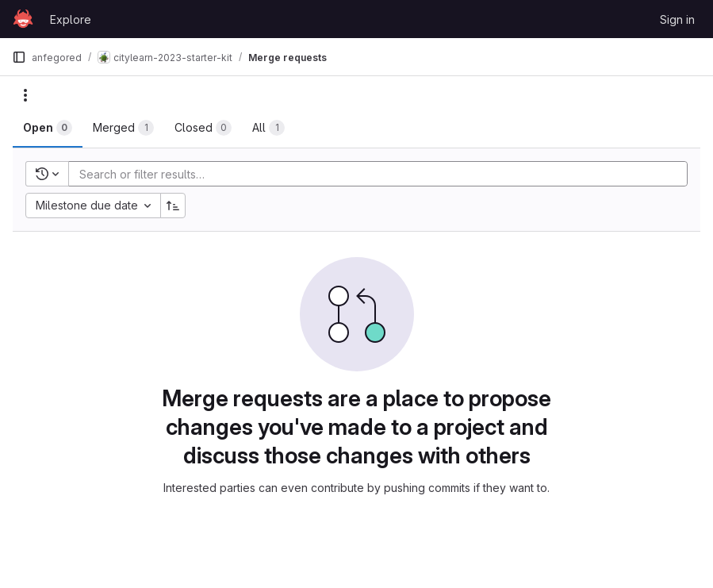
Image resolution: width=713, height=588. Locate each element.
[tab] (48, 128)
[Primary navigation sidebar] (19, 57)
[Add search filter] (383, 174)
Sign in (677, 19)
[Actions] (25, 95)
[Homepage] (23, 19)
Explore (71, 19)
